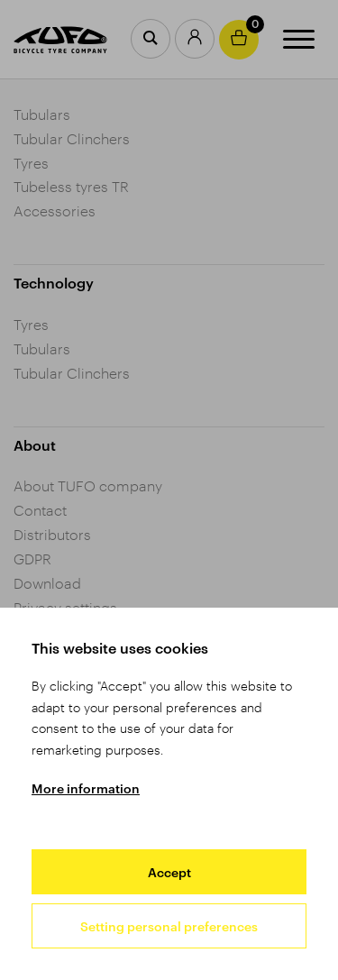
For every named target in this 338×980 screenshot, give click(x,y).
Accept (169, 872)
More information (86, 788)
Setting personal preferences (169, 926)
